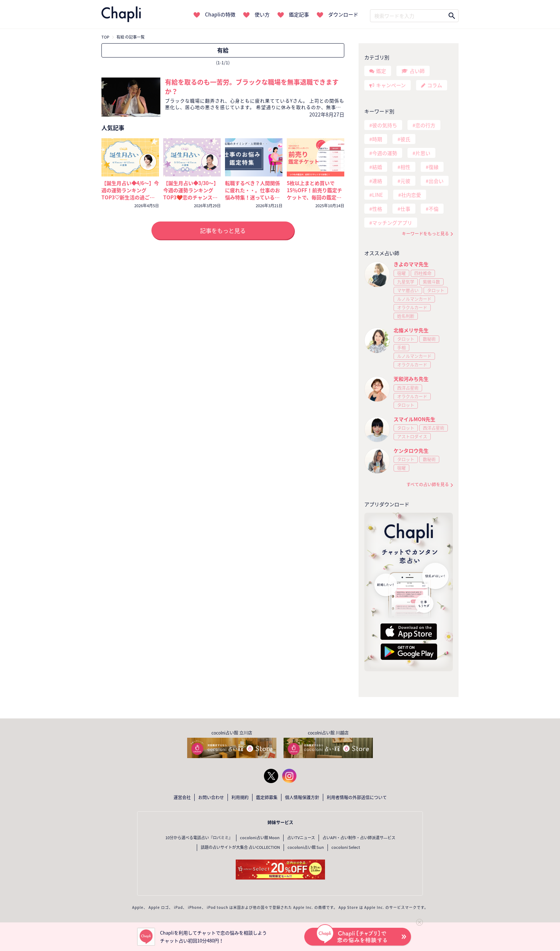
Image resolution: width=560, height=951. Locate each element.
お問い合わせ (211, 797)
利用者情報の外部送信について (357, 797)
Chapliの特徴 (220, 14)
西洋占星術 (408, 388)
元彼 (405, 181)
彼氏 (405, 139)
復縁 (434, 167)
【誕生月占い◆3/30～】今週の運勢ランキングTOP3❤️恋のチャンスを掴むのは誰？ (191, 194)
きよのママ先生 (411, 264)
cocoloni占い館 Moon (260, 838)
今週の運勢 (385, 153)
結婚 (377, 167)
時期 (377, 139)
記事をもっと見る (223, 230)
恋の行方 (425, 125)
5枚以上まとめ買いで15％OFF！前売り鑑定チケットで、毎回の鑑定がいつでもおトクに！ (314, 194)
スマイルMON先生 (414, 419)
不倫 (434, 209)
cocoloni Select (346, 847)
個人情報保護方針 (302, 797)
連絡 (377, 181)
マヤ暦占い (408, 290)
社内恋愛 (411, 195)
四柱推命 (423, 273)
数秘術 (429, 339)
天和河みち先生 (411, 379)
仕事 (405, 209)
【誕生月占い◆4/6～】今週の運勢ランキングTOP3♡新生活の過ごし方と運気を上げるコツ (130, 194)
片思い (423, 153)
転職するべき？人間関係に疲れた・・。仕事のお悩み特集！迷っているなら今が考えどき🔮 (252, 194)
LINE (377, 195)
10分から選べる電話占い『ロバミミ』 (199, 838)
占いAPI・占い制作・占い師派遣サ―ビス (359, 838)
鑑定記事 (299, 14)
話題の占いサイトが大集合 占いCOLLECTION (240, 847)
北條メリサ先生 (411, 330)
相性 (405, 167)
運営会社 (182, 797)
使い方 (262, 14)
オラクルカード (412, 308)
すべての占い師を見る (428, 485)
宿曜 (401, 273)
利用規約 (240, 797)
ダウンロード (343, 14)
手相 (401, 348)
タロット (436, 290)
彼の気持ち (385, 125)
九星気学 (406, 282)
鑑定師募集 (267, 797)
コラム (435, 85)
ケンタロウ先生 (411, 450)
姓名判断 (406, 316)
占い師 (417, 71)
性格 (377, 209)
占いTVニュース (301, 838)
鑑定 (381, 71)
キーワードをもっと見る (425, 234)
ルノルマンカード (414, 299)
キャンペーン (391, 85)
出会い (436, 181)
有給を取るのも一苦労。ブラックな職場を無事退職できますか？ (252, 87)
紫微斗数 (431, 282)
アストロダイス (412, 437)
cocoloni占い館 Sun (306, 847)
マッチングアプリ (392, 223)
